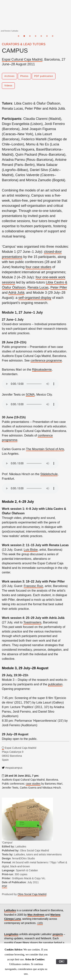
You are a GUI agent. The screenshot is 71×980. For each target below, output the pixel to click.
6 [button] (47, 36)
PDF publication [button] (44, 76)
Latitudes (10, 910)
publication (55, 684)
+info (40, 923)
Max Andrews (36, 915)
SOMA (30, 395)
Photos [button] (24, 76)
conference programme (46, 360)
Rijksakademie (42, 370)
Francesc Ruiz (33, 586)
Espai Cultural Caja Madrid (22, 59)
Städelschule (49, 474)
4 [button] (36, 36)
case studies (33, 784)
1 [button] (19, 36)
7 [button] (53, 36)
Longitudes (11, 934)
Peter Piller (59, 287)
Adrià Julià (16, 293)
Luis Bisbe (31, 550)
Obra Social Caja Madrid (32, 894)
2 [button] (24, 36)
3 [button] (30, 36)
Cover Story (22, 943)
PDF (5, 886)
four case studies (38, 267)
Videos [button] (8, 86)
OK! (62, 962)
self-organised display (35, 298)
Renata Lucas (38, 287)
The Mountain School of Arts (45, 449)
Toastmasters (32, 622)
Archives (9, 76)
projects (58, 934)
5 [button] (41, 36)
